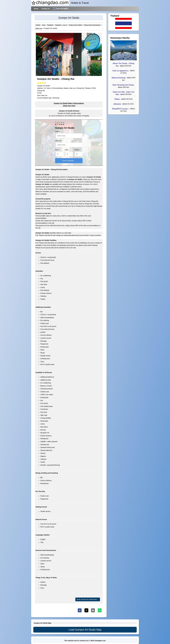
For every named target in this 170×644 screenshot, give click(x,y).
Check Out (58, 141)
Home (36, 9)
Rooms (57, 150)
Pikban (117, 99)
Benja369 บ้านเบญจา (121, 109)
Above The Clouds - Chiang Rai (123, 65)
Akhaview (117, 104)
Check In (58, 132)
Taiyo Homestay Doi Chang (123, 85)
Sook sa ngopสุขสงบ (121, 71)
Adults (67, 150)
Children (77, 150)
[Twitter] (86, 610)
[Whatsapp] (100, 610)
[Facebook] (80, 610)
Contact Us (46, 9)
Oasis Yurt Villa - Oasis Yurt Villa (123, 93)
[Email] (93, 610)
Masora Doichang (119, 78)
